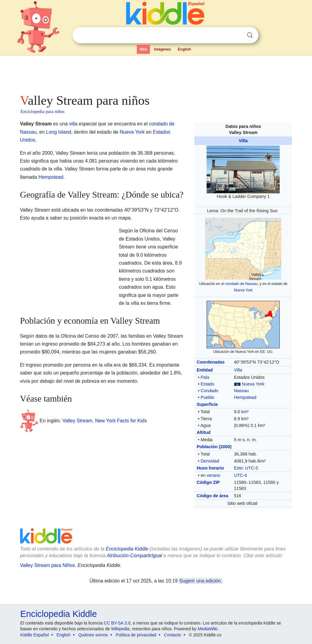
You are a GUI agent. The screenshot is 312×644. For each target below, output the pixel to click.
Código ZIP (208, 482)
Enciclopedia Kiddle (59, 614)
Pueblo (207, 397)
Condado (209, 391)
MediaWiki (208, 629)
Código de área (212, 496)
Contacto (172, 635)
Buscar (250, 35)
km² (245, 412)
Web (143, 49)
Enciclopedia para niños (43, 111)
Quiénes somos (93, 635)
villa (73, 124)
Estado (207, 384)
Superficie (207, 404)
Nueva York (243, 290)
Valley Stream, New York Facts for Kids (105, 421)
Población (207, 447)
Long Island (59, 132)
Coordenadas (211, 362)
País (205, 377)
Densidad (210, 461)
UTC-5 (252, 468)
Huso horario (210, 468)
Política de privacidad (136, 635)
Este (238, 468)
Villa (243, 141)
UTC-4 (240, 475)
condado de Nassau (241, 284)
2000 (225, 447)
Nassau (241, 391)
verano (213, 475)
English (184, 49)
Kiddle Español (35, 635)
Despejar (237, 35)
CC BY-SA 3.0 (117, 623)
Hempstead (245, 397)
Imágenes (163, 49)
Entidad (205, 370)
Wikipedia (121, 629)
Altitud (204, 432)
